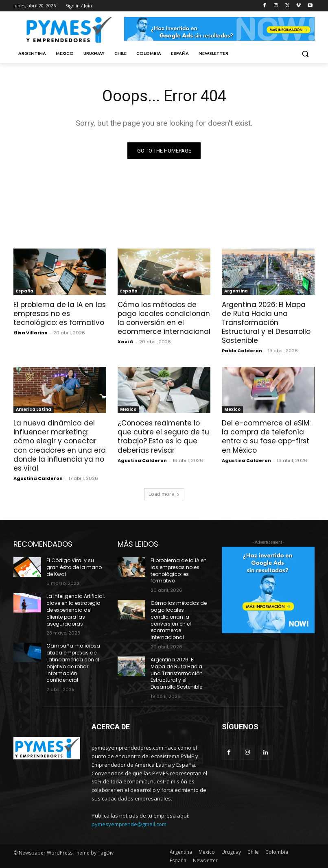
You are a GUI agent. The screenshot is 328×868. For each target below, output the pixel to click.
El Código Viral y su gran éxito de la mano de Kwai (74, 567)
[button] (305, 53)
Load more (164, 494)
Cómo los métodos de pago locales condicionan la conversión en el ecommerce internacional (164, 318)
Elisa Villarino (31, 333)
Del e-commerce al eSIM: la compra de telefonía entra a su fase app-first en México (266, 436)
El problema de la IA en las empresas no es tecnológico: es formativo (60, 314)
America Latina (34, 409)
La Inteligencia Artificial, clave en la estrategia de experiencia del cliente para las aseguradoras (75, 610)
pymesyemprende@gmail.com (129, 824)
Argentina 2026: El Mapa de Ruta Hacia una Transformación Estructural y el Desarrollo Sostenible (266, 323)
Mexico (128, 409)
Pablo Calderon (242, 351)
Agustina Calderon (38, 478)
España (25, 291)
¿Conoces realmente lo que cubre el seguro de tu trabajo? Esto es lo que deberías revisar (163, 436)
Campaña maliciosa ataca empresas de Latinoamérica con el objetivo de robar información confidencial (73, 663)
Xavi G (126, 342)
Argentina (236, 291)
